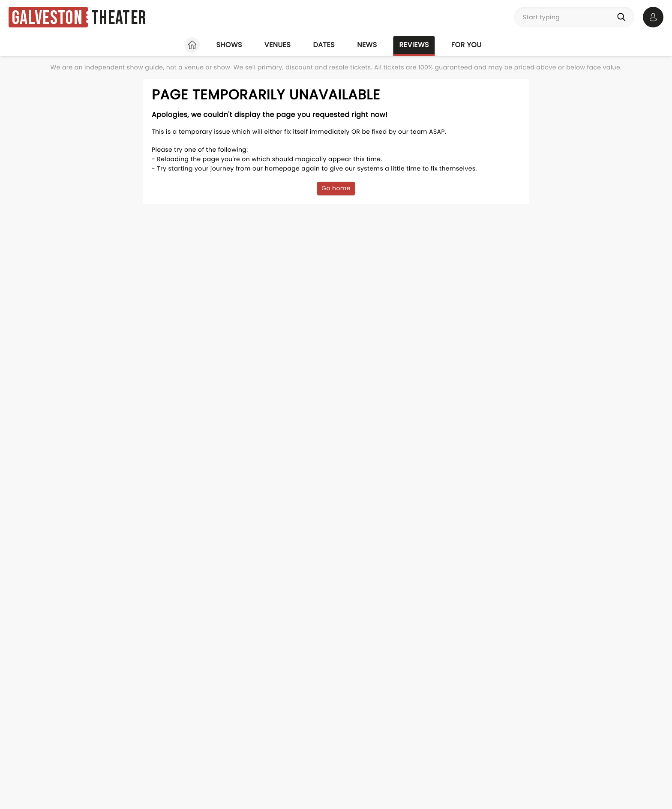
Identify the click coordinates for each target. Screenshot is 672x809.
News (367, 45)
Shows (229, 45)
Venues (278, 45)
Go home (336, 188)
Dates (324, 45)
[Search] (623, 17)
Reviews (414, 45)
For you (466, 45)
